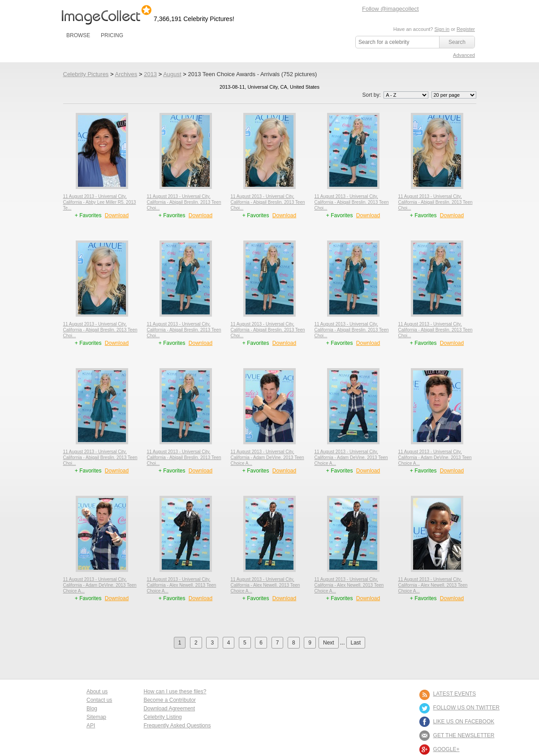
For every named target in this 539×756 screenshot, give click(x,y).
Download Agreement (169, 709)
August (172, 74)
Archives (126, 74)
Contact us (99, 700)
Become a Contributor (170, 700)
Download (117, 215)
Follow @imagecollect (390, 9)
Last (356, 643)
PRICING (112, 35)
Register (466, 29)
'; (406, 95)
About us (97, 692)
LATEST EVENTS (455, 694)
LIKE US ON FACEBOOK (464, 722)
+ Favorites (89, 215)
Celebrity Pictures (86, 74)
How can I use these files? (175, 692)
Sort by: (396, 95)
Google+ (446, 749)
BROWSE (78, 35)
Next (329, 643)
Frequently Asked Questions (177, 726)
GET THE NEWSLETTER (464, 735)
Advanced (464, 55)
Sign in (442, 29)
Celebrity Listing (162, 717)
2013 (150, 74)
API (91, 726)
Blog (92, 709)
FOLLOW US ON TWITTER (466, 708)
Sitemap (96, 717)
